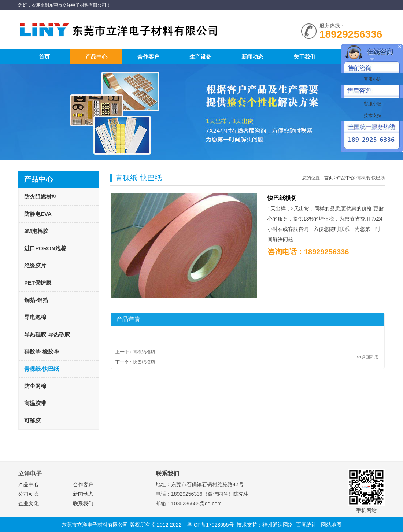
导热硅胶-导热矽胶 (47, 334)
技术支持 (372, 115)
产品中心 (96, 57)
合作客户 (148, 57)
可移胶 (32, 420)
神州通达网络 (278, 525)
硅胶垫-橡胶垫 (42, 352)
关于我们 (304, 57)
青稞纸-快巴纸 (42, 369)
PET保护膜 (38, 283)
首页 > (330, 178)
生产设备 (200, 57)
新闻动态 (252, 57)
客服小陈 (372, 79)
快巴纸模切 (144, 362)
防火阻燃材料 (41, 197)
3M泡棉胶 (36, 231)
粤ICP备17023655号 (211, 525)
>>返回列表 (367, 357)
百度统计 (306, 525)
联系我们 (83, 503)
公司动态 (29, 494)
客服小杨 (372, 104)
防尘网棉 (35, 386)
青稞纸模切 (144, 352)
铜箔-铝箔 (36, 300)
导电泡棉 (35, 317)
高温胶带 (35, 403)
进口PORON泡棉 (45, 248)
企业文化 (29, 503)
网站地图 (331, 525)
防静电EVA (38, 214)
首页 (44, 57)
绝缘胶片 (35, 265)
